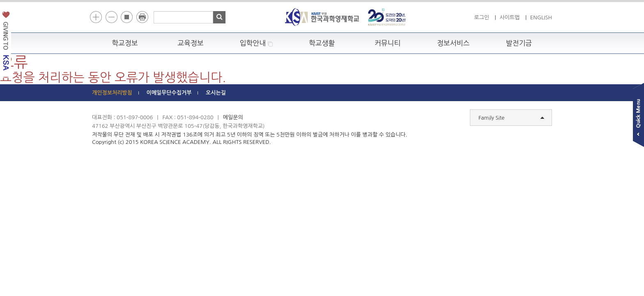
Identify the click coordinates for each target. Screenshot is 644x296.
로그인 (482, 17)
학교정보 (125, 43)
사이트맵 (509, 17)
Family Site (511, 118)
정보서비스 (453, 43)
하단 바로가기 (92, 0)
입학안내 (256, 43)
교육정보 (191, 43)
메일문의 (233, 117)
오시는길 (216, 93)
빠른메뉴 (638, 117)
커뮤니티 (388, 43)
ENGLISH (541, 17)
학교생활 (322, 43)
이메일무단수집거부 (169, 93)
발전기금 (519, 43)
